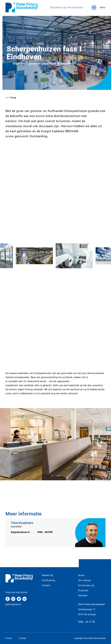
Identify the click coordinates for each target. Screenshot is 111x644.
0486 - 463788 (45, 536)
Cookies (22, 638)
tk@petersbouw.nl (20, 536)
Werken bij (47, 575)
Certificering (48, 580)
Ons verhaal (85, 580)
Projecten (83, 590)
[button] (9, 417)
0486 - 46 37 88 (87, 622)
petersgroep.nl (13, 604)
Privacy (9, 638)
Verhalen (83, 596)
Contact (46, 585)
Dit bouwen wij (86, 585)
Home (81, 575)
